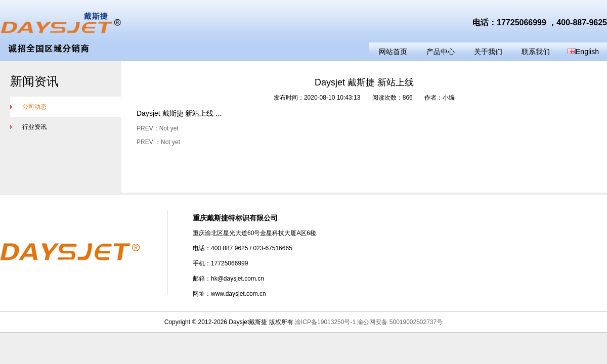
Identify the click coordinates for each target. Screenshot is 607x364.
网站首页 (393, 52)
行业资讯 (28, 127)
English (583, 52)
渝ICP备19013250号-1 (325, 322)
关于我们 (488, 52)
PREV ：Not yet (158, 142)
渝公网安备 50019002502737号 (400, 322)
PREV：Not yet (158, 128)
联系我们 (536, 52)
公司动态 (28, 107)
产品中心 (441, 52)
